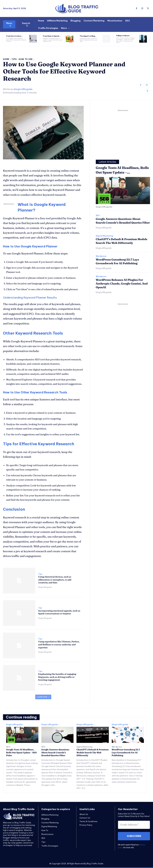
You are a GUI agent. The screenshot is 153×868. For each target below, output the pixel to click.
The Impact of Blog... (88, 36)
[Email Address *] (134, 825)
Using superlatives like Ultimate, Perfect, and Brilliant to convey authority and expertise (59, 644)
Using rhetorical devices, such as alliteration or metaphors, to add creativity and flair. (55, 580)
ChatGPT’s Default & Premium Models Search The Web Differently (122, 241)
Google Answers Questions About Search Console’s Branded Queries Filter (55, 752)
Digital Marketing (104, 236)
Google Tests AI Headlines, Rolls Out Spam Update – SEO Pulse (21, 752)
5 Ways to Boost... (123, 36)
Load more (43, 697)
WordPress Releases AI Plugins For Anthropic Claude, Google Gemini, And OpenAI (122, 284)
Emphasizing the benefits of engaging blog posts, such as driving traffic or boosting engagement (57, 677)
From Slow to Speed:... (52, 36)
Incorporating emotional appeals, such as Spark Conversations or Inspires (59, 612)
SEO (98, 216)
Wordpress (101, 256)
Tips (14, 59)
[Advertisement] (123, 133)
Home (6, 59)
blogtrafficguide (23, 89)
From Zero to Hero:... (15, 36)
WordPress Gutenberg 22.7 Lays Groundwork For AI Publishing (126, 752)
